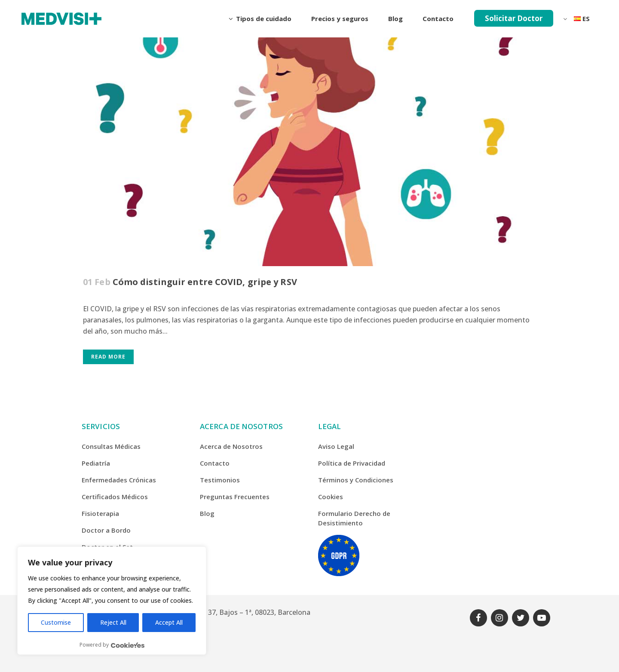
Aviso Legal (336, 446)
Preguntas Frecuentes (235, 497)
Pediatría (96, 463)
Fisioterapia (100, 513)
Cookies (331, 497)
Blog (207, 513)
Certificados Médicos (115, 497)
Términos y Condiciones (356, 480)
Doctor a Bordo (106, 530)
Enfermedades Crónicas (119, 480)
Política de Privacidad (352, 463)
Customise (56, 622)
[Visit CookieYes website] (128, 645)
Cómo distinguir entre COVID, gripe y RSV (205, 282)
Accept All (169, 622)
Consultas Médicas (111, 446)
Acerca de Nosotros (231, 446)
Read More (108, 357)
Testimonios (220, 480)
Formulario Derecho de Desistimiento (354, 518)
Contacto (215, 463)
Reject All (113, 622)
